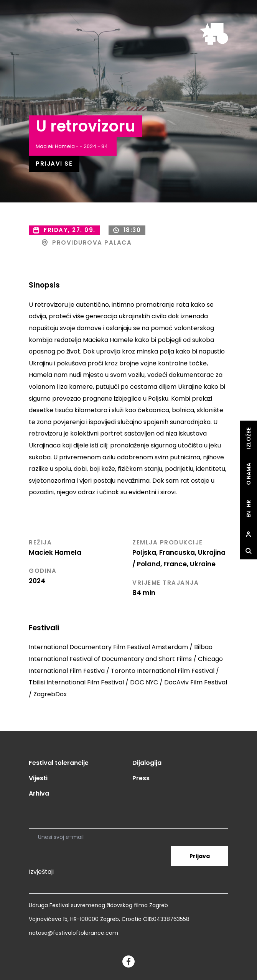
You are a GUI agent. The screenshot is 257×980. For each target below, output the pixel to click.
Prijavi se (54, 164)
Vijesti (38, 778)
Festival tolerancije (59, 763)
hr (249, 504)
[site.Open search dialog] (249, 551)
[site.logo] (214, 34)
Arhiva (39, 793)
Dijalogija (147, 763)
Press (141, 778)
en (249, 514)
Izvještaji (41, 872)
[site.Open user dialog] (249, 534)
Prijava (200, 856)
